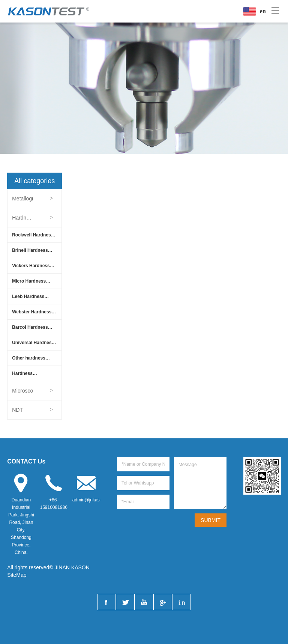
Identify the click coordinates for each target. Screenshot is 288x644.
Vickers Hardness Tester (31, 268)
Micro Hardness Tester (29, 284)
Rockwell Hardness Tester (33, 237)
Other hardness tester (29, 360)
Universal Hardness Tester (33, 345)
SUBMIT (211, 520)
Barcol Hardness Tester (30, 330)
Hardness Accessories (25, 376)
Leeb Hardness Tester (28, 299)
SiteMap (17, 575)
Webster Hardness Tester (32, 314)
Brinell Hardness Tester (30, 253)
